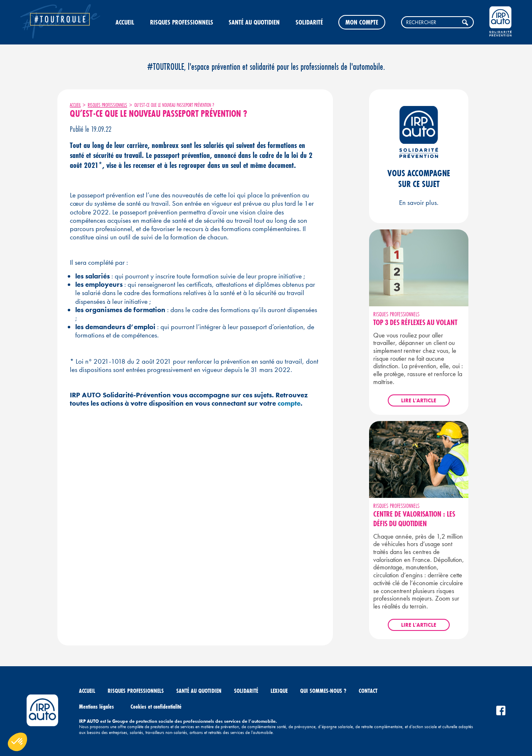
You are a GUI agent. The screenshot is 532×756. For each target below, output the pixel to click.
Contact (368, 691)
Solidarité (309, 22)
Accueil (125, 22)
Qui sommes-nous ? (323, 691)
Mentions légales (96, 707)
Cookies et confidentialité (156, 707)
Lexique (279, 691)
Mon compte (362, 22)
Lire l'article (419, 400)
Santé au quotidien (254, 22)
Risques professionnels (182, 22)
